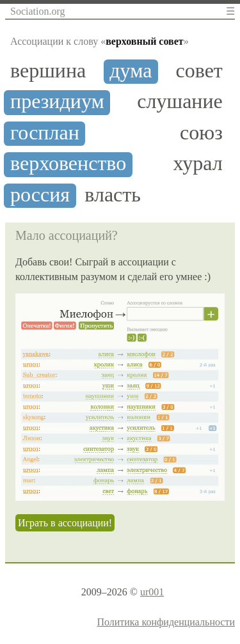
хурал (198, 163)
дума (131, 71)
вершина (48, 71)
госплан (45, 133)
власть (113, 195)
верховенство (68, 163)
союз (201, 133)
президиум (57, 101)
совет (199, 71)
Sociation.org (37, 11)
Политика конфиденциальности (166, 622)
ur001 (152, 592)
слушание (180, 101)
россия (40, 195)
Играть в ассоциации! (65, 523)
